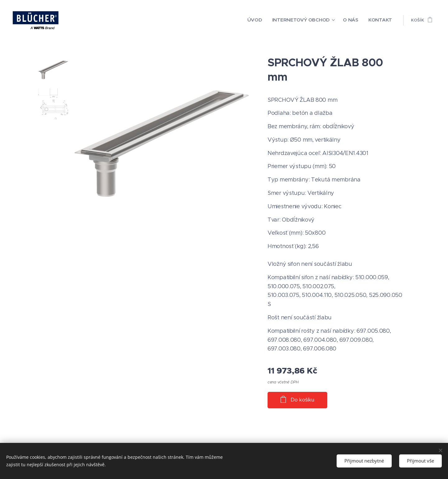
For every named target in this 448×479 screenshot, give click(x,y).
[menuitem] (269, 20)
